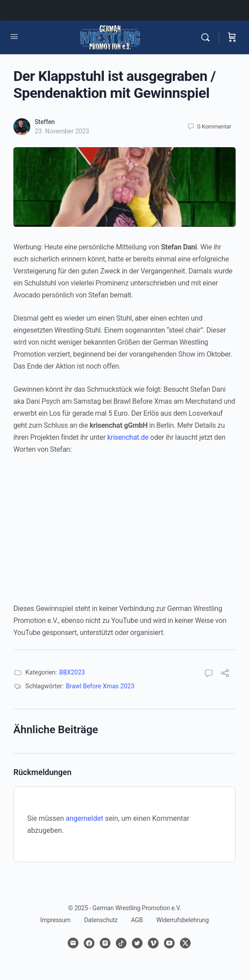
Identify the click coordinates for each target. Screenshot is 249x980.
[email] (73, 943)
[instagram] (105, 943)
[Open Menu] (14, 36)
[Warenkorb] (232, 37)
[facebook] (89, 943)
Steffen (45, 122)
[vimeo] (153, 943)
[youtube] (169, 943)
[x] (185, 943)
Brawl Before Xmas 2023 (100, 686)
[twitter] (137, 943)
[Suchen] (208, 37)
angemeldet (85, 818)
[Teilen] (225, 674)
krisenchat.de (128, 437)
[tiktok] (121, 943)
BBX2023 (72, 672)
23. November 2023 (62, 131)
